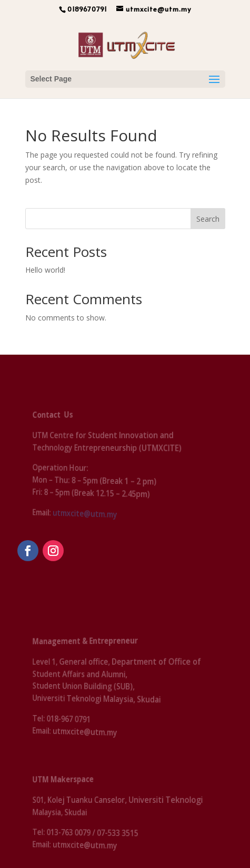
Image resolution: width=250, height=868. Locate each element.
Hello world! (45, 270)
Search (208, 219)
